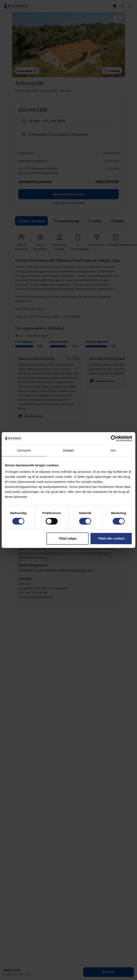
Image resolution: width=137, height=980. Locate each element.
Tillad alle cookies (111, 538)
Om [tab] (113, 450)
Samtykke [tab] (24, 450)
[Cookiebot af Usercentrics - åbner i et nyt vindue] (114, 438)
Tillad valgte (67, 538)
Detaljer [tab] (69, 450)
